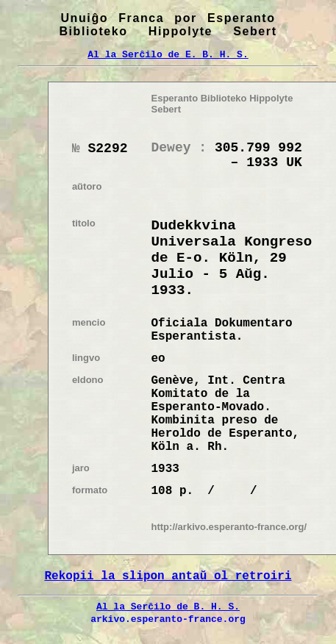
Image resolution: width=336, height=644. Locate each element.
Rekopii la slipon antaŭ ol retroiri (168, 576)
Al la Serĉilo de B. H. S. (168, 607)
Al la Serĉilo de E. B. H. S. (168, 54)
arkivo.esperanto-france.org (168, 619)
